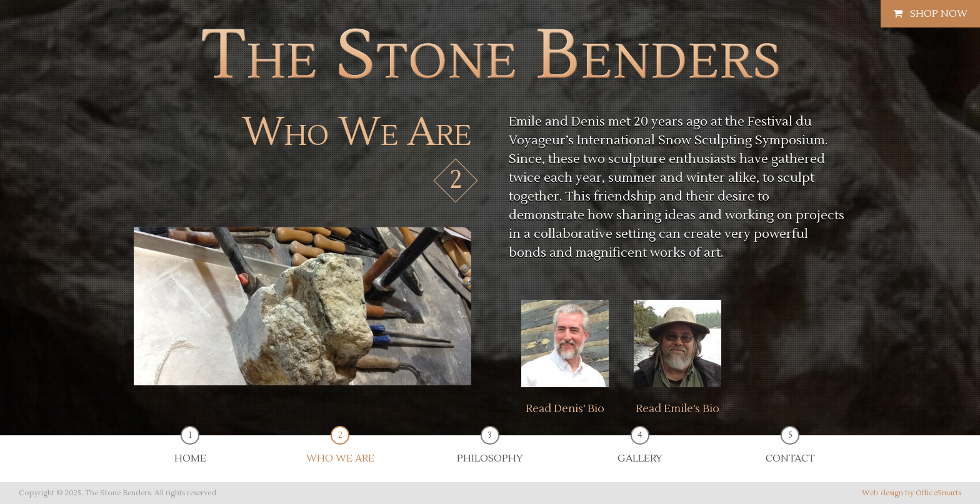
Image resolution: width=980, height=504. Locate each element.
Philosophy (490, 450)
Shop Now (930, 14)
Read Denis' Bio (565, 409)
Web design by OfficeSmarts (912, 493)
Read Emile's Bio (677, 409)
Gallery (640, 450)
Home (190, 450)
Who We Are (340, 450)
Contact (790, 450)
